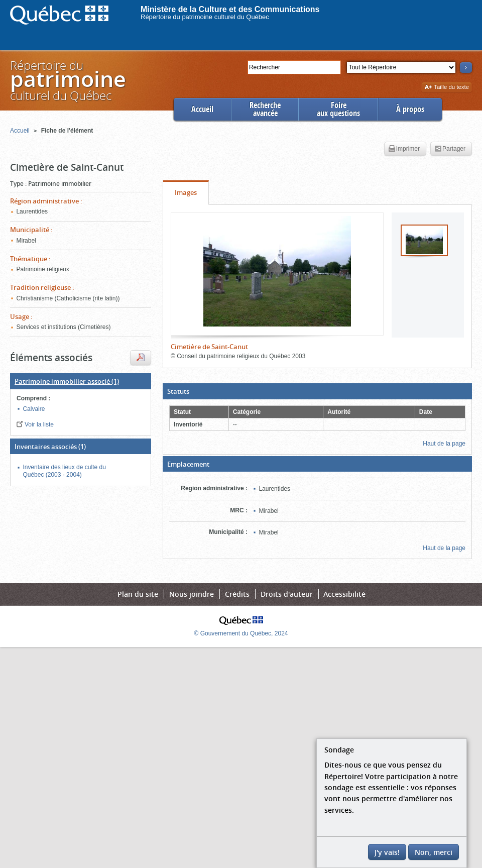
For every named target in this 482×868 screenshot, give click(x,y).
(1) (67, 381)
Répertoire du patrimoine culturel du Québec (205, 17)
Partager (450, 149)
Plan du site (138, 594)
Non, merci (434, 852)
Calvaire (34, 409)
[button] (317, 391)
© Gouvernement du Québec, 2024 (241, 633)
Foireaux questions (338, 109)
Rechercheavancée (265, 109)
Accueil (202, 109)
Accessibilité (344, 594)
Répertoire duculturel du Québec (67, 80)
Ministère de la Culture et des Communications (230, 9)
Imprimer (404, 149)
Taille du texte (447, 88)
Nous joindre (192, 594)
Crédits (237, 594)
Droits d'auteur (287, 594)
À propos (410, 109)
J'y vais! (387, 852)
